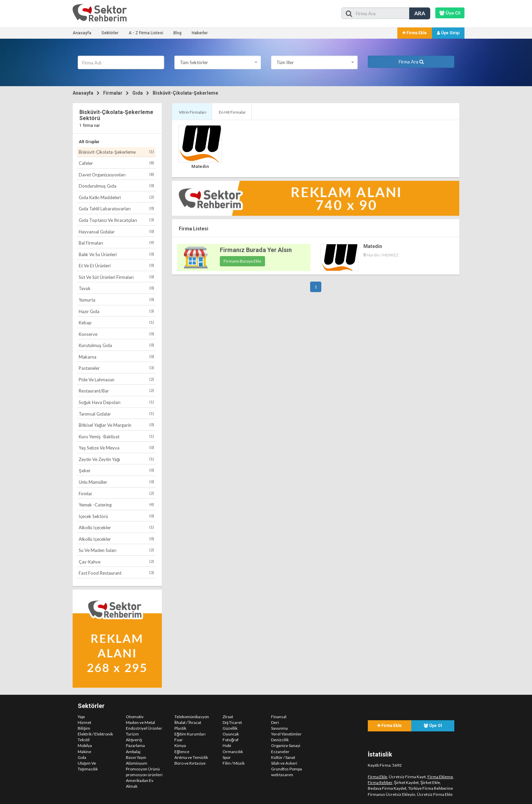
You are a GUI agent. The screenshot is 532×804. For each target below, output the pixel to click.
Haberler (200, 33)
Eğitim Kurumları (190, 734)
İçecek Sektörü (116, 516)
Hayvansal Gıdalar (116, 232)
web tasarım (282, 775)
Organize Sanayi (286, 745)
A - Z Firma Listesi (146, 33)
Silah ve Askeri (284, 763)
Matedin (200, 166)
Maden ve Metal (140, 722)
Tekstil (84, 740)
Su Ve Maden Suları (116, 550)
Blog (177, 33)
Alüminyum (137, 763)
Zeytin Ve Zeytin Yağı (116, 459)
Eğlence (182, 752)
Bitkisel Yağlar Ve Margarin (116, 425)
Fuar (179, 740)
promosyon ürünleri (144, 775)
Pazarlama (135, 745)
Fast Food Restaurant (116, 573)
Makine (84, 752)
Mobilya (85, 745)
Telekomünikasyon (192, 717)
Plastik (180, 728)
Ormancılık (233, 752)
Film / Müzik (234, 763)
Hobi (227, 745)
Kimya (180, 745)
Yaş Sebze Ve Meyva (116, 448)
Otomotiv (135, 717)
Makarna (116, 357)
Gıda (138, 93)
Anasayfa (82, 33)
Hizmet (84, 722)
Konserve (116, 334)
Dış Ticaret (232, 722)
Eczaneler (280, 752)
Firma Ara (411, 62)
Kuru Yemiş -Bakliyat (116, 436)
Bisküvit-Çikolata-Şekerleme (185, 93)
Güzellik (230, 728)
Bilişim (84, 728)
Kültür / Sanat (283, 757)
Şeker (116, 470)
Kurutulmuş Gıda (116, 345)
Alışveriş (134, 740)
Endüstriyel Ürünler (144, 728)
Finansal (279, 717)
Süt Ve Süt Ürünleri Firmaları (116, 277)
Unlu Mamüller (116, 482)
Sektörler (110, 33)
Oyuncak (231, 734)
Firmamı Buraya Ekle (242, 261)
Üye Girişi (448, 33)
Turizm (132, 734)
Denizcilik (280, 740)
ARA (420, 13)
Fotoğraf (231, 740)
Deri (275, 722)
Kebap (116, 322)
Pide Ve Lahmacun (116, 379)
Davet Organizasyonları (116, 175)
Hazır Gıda (116, 311)
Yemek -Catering (116, 505)
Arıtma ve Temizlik (191, 757)
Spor (227, 757)
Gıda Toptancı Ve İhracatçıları (116, 220)
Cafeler (116, 163)
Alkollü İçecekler (116, 527)
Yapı (81, 717)
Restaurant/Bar (116, 391)
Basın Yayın (136, 757)
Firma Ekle (415, 33)
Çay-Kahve (116, 562)
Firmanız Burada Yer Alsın (256, 250)
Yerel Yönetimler (286, 734)
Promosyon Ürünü (143, 769)
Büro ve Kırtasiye (190, 763)
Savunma (279, 728)
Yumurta (116, 300)
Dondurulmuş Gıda (116, 186)
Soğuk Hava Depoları (116, 402)
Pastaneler (116, 368)
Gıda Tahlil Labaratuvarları (116, 208)
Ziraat (228, 717)
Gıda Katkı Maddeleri (116, 197)
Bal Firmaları (116, 243)
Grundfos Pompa (287, 769)
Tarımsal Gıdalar (116, 414)
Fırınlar (116, 493)
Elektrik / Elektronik (95, 734)
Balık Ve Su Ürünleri (116, 254)
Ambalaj (133, 752)
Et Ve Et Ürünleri (116, 265)
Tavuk (116, 288)
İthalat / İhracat (188, 722)
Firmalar (113, 93)
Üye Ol (433, 726)
